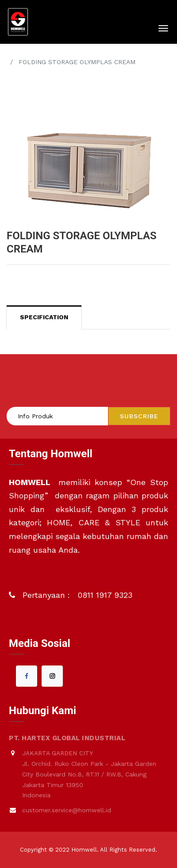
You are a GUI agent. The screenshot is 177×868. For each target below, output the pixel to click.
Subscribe (139, 416)
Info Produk (35, 416)
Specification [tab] (44, 317)
